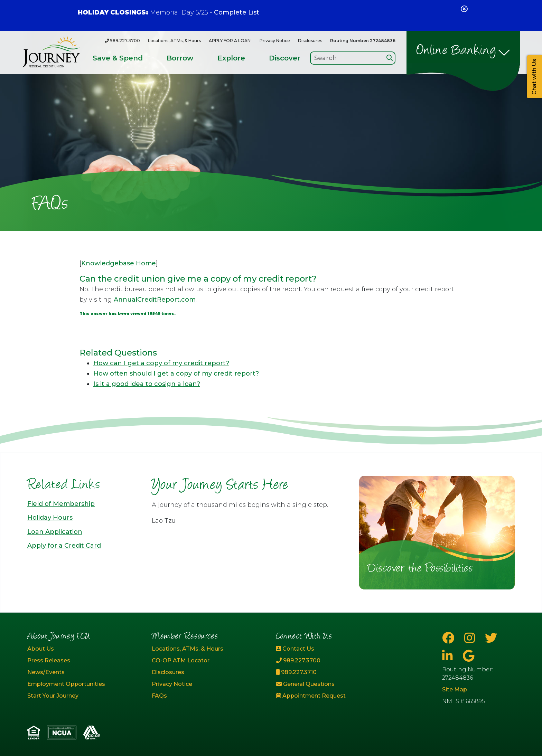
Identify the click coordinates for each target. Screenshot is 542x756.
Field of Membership (61, 504)
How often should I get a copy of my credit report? (176, 374)
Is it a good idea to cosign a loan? (147, 384)
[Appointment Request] (333, 696)
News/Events (46, 672)
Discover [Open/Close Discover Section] (285, 58)
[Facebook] (450, 638)
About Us (41, 649)
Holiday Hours (50, 518)
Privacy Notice (275, 41)
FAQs (159, 696)
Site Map (455, 689)
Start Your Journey (53, 696)
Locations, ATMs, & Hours (174, 41)
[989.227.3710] (333, 672)
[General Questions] (333, 684)
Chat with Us (534, 77)
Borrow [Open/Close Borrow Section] (180, 58)
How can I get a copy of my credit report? (161, 363)
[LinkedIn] (449, 656)
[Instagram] (471, 638)
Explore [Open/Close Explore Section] (231, 58)
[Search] (390, 58)
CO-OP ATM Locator (181, 660)
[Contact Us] (333, 649)
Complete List (237, 12)
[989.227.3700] (122, 41)
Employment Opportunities (66, 684)
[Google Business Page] (469, 656)
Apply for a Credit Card (64, 546)
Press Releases (49, 660)
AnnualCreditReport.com (155, 300)
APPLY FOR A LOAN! (230, 41)
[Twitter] (491, 638)
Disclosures (310, 41)
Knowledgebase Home (119, 263)
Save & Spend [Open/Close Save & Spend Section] (118, 58)
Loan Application (55, 532)
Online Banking (456, 51)
